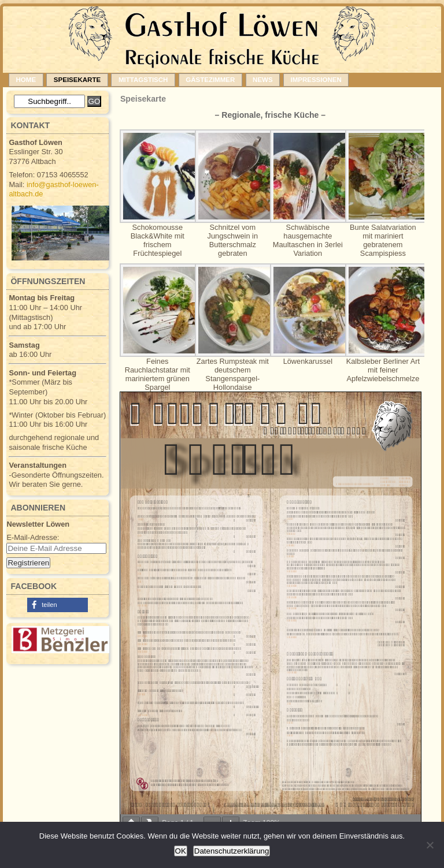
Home (26, 80)
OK (181, 851)
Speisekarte (77, 80)
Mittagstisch (143, 80)
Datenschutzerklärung (232, 851)
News (263, 80)
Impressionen (316, 80)
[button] (58, 605)
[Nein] (430, 845)
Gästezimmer (210, 80)
